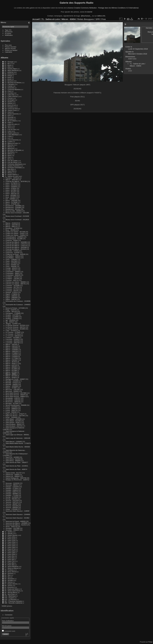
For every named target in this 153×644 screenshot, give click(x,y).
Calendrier (9, 52)
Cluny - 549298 (11, 266)
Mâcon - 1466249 (12, 351)
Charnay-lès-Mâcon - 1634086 (16, 242)
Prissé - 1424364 (11, 407)
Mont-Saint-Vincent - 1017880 (16, 393)
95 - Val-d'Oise (10, 594)
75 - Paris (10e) (10, 537)
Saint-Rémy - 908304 (13, 461)
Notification (9, 35)
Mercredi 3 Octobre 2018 (138, 54)
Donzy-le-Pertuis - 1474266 (15, 308)
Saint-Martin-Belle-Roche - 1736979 (18, 443)
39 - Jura (7, 128)
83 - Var (7, 577)
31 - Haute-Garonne (11, 114)
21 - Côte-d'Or (9, 95)
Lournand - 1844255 (13, 341)
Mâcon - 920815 (11, 377)
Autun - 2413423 (11, 185)
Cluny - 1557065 (11, 261)
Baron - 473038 (11, 204)
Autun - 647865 (11, 190)
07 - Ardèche (9, 72)
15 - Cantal (8, 86)
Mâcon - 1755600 (12, 357)
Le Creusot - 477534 (13, 334)
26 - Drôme (8, 103)
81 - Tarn (7, 575)
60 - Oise (8, 157)
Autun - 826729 (11, 194)
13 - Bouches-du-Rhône (13, 83)
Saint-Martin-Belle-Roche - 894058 (18, 447)
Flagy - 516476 (11, 310)
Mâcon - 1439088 (12, 350)
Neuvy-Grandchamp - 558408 (16, 405)
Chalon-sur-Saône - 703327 (15, 233)
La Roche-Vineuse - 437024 (15, 325)
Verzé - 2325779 (11, 527)
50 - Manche (9, 145)
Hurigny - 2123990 (12, 317)
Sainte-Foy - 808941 (13, 476)
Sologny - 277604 (12, 488)
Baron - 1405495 (11, 200)
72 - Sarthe (8, 532)
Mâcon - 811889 (11, 369)
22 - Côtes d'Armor (11, 96)
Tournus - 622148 (12, 506)
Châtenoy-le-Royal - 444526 (15, 254)
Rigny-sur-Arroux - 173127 (15, 414)
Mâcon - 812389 (11, 370)
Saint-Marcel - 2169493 (14, 442)
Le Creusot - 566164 (13, 336)
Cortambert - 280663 (13, 272)
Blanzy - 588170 (11, 226)
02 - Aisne (8, 65)
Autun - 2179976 (11, 183)
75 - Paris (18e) (10, 551)
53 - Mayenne (9, 148)
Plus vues (8, 45)
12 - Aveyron (9, 81)
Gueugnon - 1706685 (13, 313)
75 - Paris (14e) (10, 544)
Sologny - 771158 (12, 495)
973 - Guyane (9, 598)
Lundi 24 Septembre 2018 (138, 49)
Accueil (36, 19)
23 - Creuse (8, 98)
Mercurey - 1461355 (13, 390)
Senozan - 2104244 (12, 483)
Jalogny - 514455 (12, 324)
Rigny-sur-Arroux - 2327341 (15, 416)
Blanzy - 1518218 (12, 223)
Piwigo (150, 642)
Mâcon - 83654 (11, 374)
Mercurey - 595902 (12, 391)
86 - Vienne (8, 582)
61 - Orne (8, 159)
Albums (4, 58)
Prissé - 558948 (11, 412)
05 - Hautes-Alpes (11, 69)
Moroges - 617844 (12, 403)
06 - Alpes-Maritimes (12, 70)
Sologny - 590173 (12, 492)
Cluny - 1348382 (11, 259)
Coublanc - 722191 (12, 277)
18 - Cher (8, 91)
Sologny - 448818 (12, 490)
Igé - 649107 (10, 322)
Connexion (9, 615)
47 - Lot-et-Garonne (11, 140)
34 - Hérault (8, 119)
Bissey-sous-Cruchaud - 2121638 (17, 216)
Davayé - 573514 (12, 292)
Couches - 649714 (12, 280)
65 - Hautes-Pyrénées (12, 166)
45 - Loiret (8, 136)
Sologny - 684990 (12, 494)
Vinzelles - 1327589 (12, 528)
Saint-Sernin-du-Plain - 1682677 (17, 462)
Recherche (9, 32)
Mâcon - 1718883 (12, 353)
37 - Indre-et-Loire (11, 124)
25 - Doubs (8, 102)
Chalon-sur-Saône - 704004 (15, 235)
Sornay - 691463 (11, 499)
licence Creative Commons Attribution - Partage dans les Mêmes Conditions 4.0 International (103, 8)
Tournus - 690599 (12, 507)
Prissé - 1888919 (11, 409)
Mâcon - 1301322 (12, 346)
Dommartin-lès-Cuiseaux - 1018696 (18, 301)
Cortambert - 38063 (12, 273)
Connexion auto (9, 631)
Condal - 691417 (11, 270)
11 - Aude (8, 79)
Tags (7, 30)
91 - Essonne (9, 587)
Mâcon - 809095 (11, 367)
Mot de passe (7, 626)
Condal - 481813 (11, 268)
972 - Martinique (10, 596)
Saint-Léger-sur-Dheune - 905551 (17, 435)
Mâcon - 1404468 (12, 348)
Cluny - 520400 (11, 265)
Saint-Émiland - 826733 (14, 426)
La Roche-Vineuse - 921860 (15, 329)
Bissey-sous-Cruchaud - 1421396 (17, 213)
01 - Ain (7, 63)
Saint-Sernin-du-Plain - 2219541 (17, 466)
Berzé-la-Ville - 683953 (13, 211)
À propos (8, 33)
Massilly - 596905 (12, 384)
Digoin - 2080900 (12, 298)
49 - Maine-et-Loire (11, 143)
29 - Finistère (9, 107)
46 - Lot (7, 138)
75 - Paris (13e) (10, 542)
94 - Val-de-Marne (11, 592)
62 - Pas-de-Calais (11, 161)
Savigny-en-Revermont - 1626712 (17, 480)
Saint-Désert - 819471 (13, 422)
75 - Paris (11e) (10, 539)
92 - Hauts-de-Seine (11, 589)
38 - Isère (8, 126)
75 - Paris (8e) (9, 563)
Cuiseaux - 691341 (12, 291)
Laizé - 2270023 (11, 331)
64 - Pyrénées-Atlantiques (13, 164)
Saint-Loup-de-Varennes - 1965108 (18, 438)
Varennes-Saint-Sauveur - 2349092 (18, 514)
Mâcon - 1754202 (12, 355)
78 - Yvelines (9, 570)
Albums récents (10, 48)
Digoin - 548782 (11, 299)
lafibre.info (101, 16)
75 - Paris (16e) (10, 547)
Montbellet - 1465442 (13, 400)
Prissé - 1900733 (11, 410)
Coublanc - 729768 (12, 279)
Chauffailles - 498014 (13, 256)
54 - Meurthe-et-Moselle (13, 150)
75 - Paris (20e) (10, 554)
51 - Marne (8, 147)
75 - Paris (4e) (9, 556)
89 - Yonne (8, 585)
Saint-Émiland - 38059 (13, 424)
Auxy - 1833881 (11, 195)
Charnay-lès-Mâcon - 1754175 (16, 244)
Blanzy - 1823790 (12, 225)
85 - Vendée (9, 580)
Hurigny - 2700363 (12, 318)
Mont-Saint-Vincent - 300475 (16, 395)
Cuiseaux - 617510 (12, 289)
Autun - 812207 (11, 192)
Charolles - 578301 (12, 251)
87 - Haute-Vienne (11, 584)
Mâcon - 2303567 (12, 360)
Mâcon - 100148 (11, 344)
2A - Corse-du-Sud (11, 109)
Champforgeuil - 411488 (14, 239)
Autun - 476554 (11, 188)
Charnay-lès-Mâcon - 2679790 (16, 181)
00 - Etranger (9, 62)
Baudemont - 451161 (13, 209)
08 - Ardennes (9, 74)
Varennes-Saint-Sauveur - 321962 (17, 518)
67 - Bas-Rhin (9, 169)
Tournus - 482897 (12, 504)
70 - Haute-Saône (11, 174)
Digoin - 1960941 (12, 296)
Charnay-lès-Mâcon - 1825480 (16, 247)
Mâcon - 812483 (11, 372)
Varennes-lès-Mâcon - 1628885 (16, 523)
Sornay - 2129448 (12, 497)
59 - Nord (8, 155)
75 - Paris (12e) (10, 540)
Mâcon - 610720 (11, 365)
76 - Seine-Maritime (11, 566)
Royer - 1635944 (11, 417)
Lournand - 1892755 (13, 343)
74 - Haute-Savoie (11, 535)
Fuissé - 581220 (11, 311)
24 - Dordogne (9, 100)
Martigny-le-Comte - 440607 (15, 379)
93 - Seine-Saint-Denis (12, 591)
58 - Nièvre (8, 154)
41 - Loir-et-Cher (10, 129)
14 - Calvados (9, 84)
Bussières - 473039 (12, 228)
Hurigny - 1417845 (12, 315)
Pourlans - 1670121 (12, 178)
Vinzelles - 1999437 (12, 530)
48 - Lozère (8, 141)
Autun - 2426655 (11, 187)
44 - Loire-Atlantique (12, 135)
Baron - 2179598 (11, 202)
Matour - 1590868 (12, 386)
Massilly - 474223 (12, 383)
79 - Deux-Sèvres (11, 572)
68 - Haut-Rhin (10, 171)
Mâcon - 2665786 (12, 180)
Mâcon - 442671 (11, 363)
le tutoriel (89, 12)
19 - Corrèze (9, 93)
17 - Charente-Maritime (13, 89)
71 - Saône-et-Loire (11, 176)
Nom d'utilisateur (8, 621)
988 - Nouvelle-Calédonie (13, 603)
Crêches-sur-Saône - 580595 (16, 282)
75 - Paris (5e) (9, 558)
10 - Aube (8, 77)
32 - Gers (8, 115)
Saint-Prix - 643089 (12, 457)
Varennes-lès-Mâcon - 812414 (16, 525)
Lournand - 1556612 (13, 339)
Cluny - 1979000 (11, 263)
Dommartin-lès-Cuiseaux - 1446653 (18, 305)
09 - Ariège (8, 76)
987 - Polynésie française (13, 601)
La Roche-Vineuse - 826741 (15, 327)
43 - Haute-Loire (10, 133)
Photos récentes (11, 47)
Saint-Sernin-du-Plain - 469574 (16, 469)
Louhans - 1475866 (12, 337)
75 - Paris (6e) (9, 559)
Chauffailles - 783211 (13, 258)
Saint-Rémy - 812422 (13, 459)
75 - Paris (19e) (10, 553)
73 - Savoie (8, 533)
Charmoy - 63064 (12, 240)
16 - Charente (9, 88)
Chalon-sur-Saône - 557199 (15, 232)
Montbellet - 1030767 (13, 398)
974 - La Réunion (10, 599)
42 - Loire (8, 131)
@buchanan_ (86, 16)
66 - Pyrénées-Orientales (13, 168)
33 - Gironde (9, 117)
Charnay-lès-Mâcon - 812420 (16, 249)
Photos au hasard (11, 50)
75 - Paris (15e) (10, 546)
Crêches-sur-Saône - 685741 (16, 284)
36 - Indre (8, 122)
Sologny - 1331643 (12, 487)
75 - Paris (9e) (9, 565)
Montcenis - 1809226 (13, 402)
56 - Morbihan (9, 152)
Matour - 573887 (11, 388)
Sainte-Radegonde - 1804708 (16, 478)
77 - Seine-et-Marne (11, 568)
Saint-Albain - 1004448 (14, 419)
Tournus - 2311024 (12, 501)
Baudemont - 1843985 (13, 206)
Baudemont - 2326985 (13, 207)
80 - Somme (9, 573)
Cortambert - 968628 (13, 275)
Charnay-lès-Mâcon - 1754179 (16, 246)
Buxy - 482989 (11, 230)
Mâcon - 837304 (11, 376)
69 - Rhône (8, 173)
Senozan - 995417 (12, 485)
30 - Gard (8, 112)
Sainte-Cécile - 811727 (14, 473)
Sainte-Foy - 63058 (12, 474)
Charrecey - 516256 (12, 252)
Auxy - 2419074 (11, 197)
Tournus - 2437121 (12, 502)
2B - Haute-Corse (11, 110)
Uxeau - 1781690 (12, 509)
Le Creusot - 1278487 (13, 332)
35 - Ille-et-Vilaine (10, 121)
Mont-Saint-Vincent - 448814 (16, 396)
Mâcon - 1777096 (12, 358)
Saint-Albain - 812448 (13, 421)
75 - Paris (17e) (10, 549)
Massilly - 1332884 (12, 381)
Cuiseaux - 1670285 (13, 285)
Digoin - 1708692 (12, 294)
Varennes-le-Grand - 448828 (15, 521)
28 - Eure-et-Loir (10, 105)
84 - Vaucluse (9, 579)
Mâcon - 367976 (11, 362)
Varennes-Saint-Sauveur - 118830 (17, 511)
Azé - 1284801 (11, 199)
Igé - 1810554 (10, 320)
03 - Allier (8, 67)
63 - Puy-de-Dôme (11, 162)
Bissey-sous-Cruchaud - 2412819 (17, 220)
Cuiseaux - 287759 (12, 287)
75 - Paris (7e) (9, 561)
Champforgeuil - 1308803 (14, 237)
